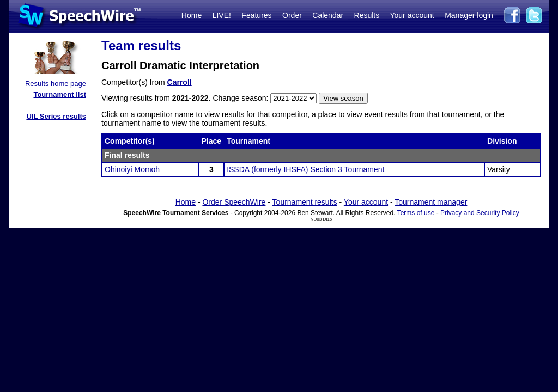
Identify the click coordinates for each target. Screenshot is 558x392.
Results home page (56, 84)
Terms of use (416, 213)
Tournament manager (431, 202)
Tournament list (60, 94)
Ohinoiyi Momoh (132, 169)
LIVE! (222, 15)
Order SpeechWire (234, 202)
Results (367, 15)
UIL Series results (56, 116)
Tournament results (305, 202)
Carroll (180, 82)
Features (256, 15)
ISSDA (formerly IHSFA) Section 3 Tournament (305, 169)
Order (292, 15)
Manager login (469, 15)
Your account (412, 15)
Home (192, 15)
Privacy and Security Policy (480, 213)
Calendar (328, 15)
